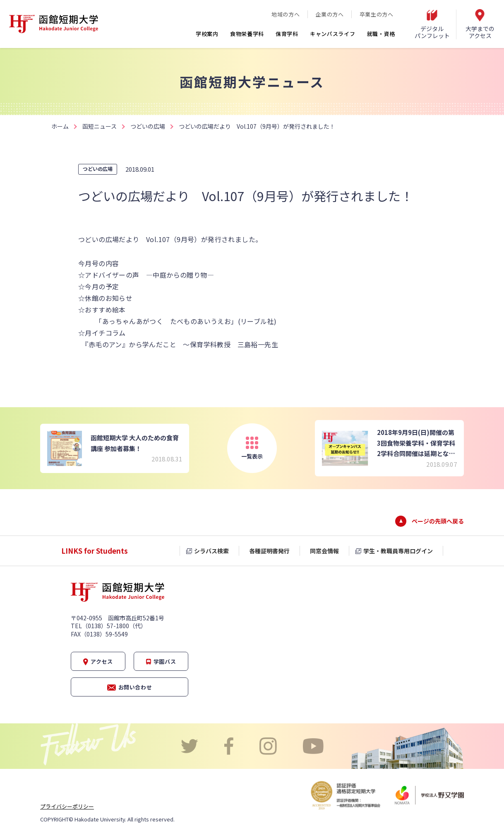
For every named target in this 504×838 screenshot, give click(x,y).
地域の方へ (286, 14)
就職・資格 (381, 34)
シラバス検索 (211, 551)
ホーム (60, 126)
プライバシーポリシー (67, 806)
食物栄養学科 (247, 34)
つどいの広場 (148, 126)
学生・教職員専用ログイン (398, 551)
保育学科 (287, 34)
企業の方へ (329, 14)
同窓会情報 (324, 551)
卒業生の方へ (377, 14)
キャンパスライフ (333, 34)
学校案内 (207, 34)
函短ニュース (100, 126)
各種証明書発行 (269, 551)
